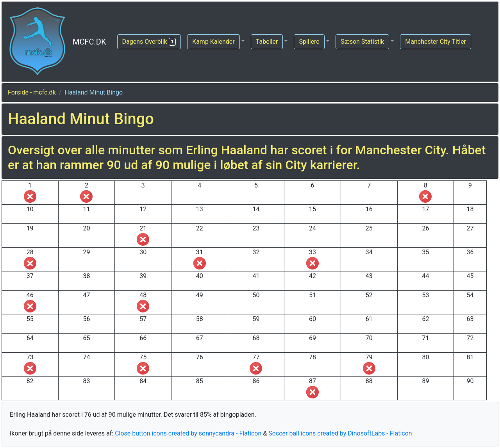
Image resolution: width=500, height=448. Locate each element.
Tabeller (267, 42)
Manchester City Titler (436, 42)
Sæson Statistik (362, 42)
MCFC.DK (89, 42)
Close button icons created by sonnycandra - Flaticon (188, 433)
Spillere (309, 42)
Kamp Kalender (213, 42)
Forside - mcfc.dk (32, 92)
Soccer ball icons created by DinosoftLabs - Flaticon (340, 433)
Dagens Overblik (149, 42)
